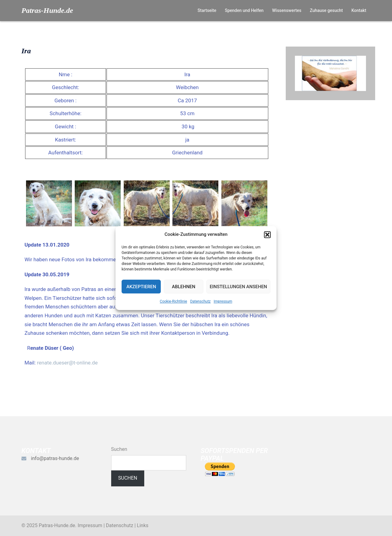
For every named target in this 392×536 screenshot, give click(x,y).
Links (143, 525)
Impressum (223, 301)
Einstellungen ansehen (238, 287)
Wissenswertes (286, 10)
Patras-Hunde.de (47, 10)
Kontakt (359, 10)
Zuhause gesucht (326, 10)
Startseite (207, 10)
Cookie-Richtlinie (173, 301)
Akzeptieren (141, 287)
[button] (267, 235)
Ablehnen (183, 287)
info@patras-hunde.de (55, 458)
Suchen (119, 449)
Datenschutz (200, 301)
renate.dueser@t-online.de (67, 363)
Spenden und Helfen (244, 10)
